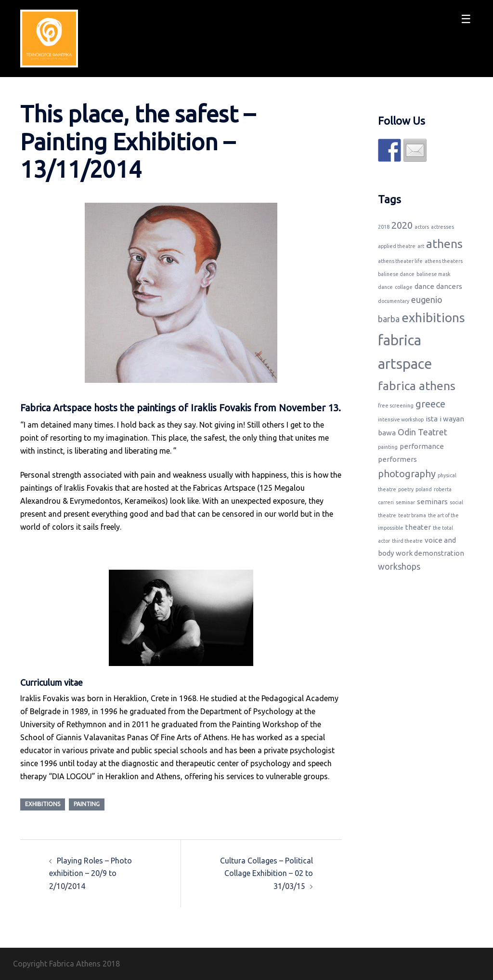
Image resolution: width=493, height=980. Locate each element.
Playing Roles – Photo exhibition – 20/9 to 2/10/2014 (91, 874)
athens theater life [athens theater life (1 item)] (400, 261)
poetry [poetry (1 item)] (406, 489)
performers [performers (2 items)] (397, 459)
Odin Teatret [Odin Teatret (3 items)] (422, 432)
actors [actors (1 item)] (422, 227)
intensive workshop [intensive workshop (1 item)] (401, 419)
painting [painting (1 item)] (388, 447)
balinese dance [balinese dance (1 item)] (396, 274)
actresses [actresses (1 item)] (442, 227)
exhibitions (43, 804)
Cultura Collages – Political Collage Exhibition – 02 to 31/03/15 (266, 874)
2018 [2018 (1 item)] (384, 227)
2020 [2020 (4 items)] (402, 225)
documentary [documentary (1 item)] (394, 301)
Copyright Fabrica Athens (57, 964)
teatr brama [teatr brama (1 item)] (412, 515)
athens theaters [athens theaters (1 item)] (444, 261)
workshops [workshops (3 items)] (399, 566)
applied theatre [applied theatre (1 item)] (397, 246)
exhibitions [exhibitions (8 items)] (433, 318)
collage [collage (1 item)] (404, 287)
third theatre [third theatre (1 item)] (407, 541)
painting (87, 804)
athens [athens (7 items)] (444, 244)
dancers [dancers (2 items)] (449, 286)
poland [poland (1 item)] (424, 489)
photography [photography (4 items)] (407, 474)
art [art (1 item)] (421, 246)
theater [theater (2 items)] (418, 527)
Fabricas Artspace (224, 488)
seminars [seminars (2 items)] (432, 502)
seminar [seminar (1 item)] (405, 502)
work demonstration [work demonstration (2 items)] (430, 553)
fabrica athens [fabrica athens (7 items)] (417, 386)
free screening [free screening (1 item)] (396, 405)
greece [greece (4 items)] (430, 404)
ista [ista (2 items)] (432, 419)
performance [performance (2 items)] (422, 446)
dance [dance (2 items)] (424, 286)
